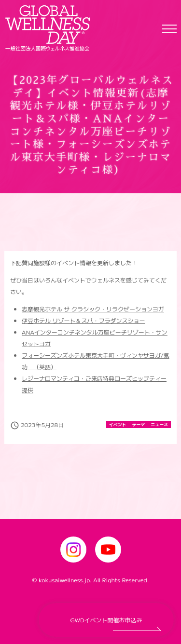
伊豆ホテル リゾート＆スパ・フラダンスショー (83, 320)
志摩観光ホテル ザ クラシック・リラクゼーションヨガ (93, 309)
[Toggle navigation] (169, 28)
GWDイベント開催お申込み (106, 620)
